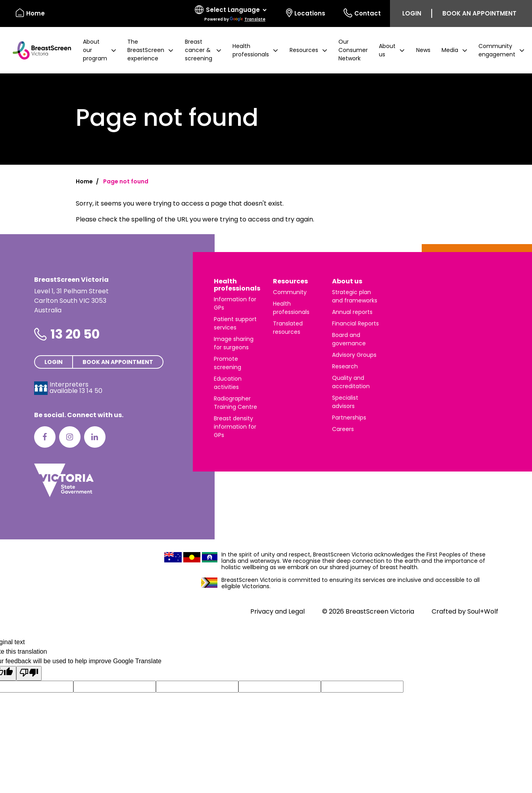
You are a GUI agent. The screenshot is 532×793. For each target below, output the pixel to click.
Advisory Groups (354, 355)
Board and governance (349, 339)
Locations (306, 13)
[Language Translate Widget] (236, 10)
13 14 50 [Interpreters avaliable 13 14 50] (91, 391)
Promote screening (228, 363)
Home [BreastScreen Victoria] (30, 13)
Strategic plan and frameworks (355, 296)
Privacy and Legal (278, 611)
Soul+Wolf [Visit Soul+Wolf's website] (483, 611)
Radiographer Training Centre (235, 403)
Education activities (228, 383)
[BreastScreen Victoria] (39, 50)
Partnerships (349, 418)
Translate (248, 19)
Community (290, 292)
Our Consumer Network (353, 50)
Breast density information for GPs (235, 427)
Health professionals (237, 285)
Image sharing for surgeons (234, 343)
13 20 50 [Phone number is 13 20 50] (75, 334)
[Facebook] (45, 437)
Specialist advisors (345, 402)
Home (84, 181)
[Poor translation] (29, 673)
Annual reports (352, 312)
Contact (362, 13)
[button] (100, 50)
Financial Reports (355, 323)
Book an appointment (479, 13)
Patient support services (235, 323)
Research (345, 366)
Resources (290, 281)
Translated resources (288, 328)
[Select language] (231, 13)
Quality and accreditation (351, 382)
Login (412, 13)
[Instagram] (70, 437)
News (423, 50)
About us (347, 281)
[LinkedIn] (95, 437)
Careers (343, 429)
